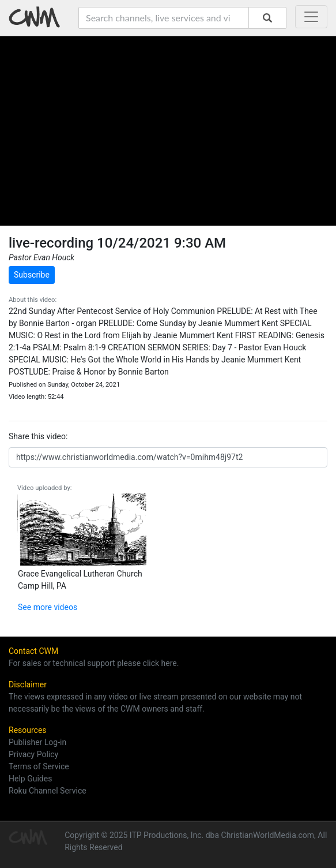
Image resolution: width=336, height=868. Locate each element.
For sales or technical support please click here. (94, 663)
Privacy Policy (33, 754)
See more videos (48, 607)
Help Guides (30, 779)
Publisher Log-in (37, 742)
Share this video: (38, 436)
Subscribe (32, 275)
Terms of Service (39, 766)
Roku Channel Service (48, 791)
